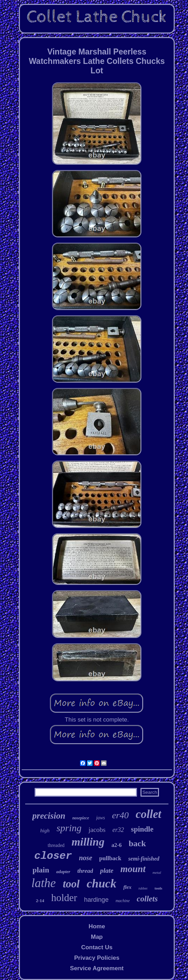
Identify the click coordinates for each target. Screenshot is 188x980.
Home (97, 926)
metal (157, 872)
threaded (56, 845)
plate (107, 871)
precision (49, 816)
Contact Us (97, 947)
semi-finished (144, 859)
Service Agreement (97, 968)
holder (64, 898)
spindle (142, 829)
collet (148, 814)
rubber (143, 888)
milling (88, 842)
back (137, 843)
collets (147, 899)
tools (158, 888)
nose (86, 858)
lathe (44, 883)
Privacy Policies (97, 958)
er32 (118, 830)
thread (85, 871)
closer (53, 856)
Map (97, 937)
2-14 (40, 901)
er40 (121, 815)
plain (41, 870)
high (45, 831)
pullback (110, 858)
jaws (101, 818)
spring (69, 828)
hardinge (96, 900)
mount (133, 869)
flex (127, 887)
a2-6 (117, 845)
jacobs (97, 830)
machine (123, 901)
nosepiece (81, 818)
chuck (102, 883)
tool (71, 884)
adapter (63, 872)
